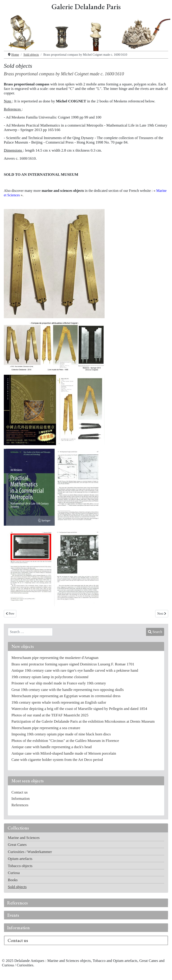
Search (155, 632)
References (17, 903)
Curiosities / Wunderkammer (30, 852)
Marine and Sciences (24, 838)
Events (13, 915)
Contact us (18, 940)
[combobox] (30, 632)
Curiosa (14, 873)
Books (13, 880)
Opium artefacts (20, 859)
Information (18, 928)
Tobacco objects (20, 866)
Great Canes (17, 845)
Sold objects (17, 887)
